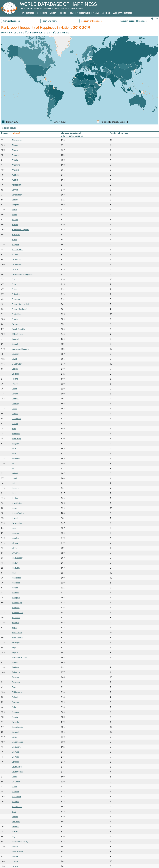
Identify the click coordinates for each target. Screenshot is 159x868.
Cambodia (16, 259)
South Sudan (17, 772)
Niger (14, 647)
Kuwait (15, 518)
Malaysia (16, 568)
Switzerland (17, 807)
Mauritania (16, 578)
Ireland (15, 473)
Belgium (15, 205)
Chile (14, 284)
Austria (15, 180)
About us (106, 13)
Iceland (15, 448)
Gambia (15, 394)
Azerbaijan (16, 185)
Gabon (15, 389)
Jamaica (15, 488)
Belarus (15, 200)
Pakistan (16, 667)
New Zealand (18, 638)
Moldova (16, 593)
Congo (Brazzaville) (20, 304)
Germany (16, 404)
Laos (14, 528)
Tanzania (16, 827)
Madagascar (17, 558)
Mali (14, 573)
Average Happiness (11, 21)
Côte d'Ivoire (17, 334)
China (14, 289)
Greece (15, 414)
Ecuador (15, 354)
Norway (15, 662)
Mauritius (16, 583)
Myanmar (16, 618)
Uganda (15, 861)
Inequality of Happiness (91, 21)
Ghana (14, 409)
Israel (14, 478)
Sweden (15, 802)
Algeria (15, 150)
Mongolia (16, 598)
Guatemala (16, 419)
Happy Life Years (49, 21)
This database (28, 13)
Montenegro (17, 603)
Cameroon (16, 264)
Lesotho (15, 538)
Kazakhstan (17, 503)
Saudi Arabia (17, 727)
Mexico (15, 588)
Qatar (14, 707)
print (155, 19)
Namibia (15, 623)
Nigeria (15, 652)
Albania (15, 145)
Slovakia (15, 752)
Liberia (15, 543)
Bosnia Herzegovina (21, 230)
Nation (16, 133)
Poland (15, 697)
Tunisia (15, 846)
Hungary (15, 444)
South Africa (17, 767)
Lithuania (16, 553)
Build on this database (123, 13)
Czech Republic (19, 329)
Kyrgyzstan (17, 523)
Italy (14, 483)
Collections (42, 13)
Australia (16, 175)
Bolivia (15, 225)
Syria (14, 812)
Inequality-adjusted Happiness (133, 21)
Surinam (15, 792)
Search (53, 13)
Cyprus (15, 324)
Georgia (15, 399)
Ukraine (15, 866)
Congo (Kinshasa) (19, 309)
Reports (62, 13)
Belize (15, 210)
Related (72, 13)
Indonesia (16, 458)
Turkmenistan (18, 851)
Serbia (15, 737)
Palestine (16, 672)
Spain (14, 777)
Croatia (15, 319)
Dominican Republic (20, 349)
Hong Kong (17, 439)
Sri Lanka (16, 782)
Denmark (16, 339)
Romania (16, 712)
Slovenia (16, 757)
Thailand (15, 832)
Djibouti (15, 344)
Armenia (15, 170)
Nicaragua (16, 642)
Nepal (14, 628)
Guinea (15, 424)
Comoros (16, 299)
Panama (15, 677)
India (14, 453)
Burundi (15, 254)
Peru (14, 687)
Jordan (15, 498)
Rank (5, 133)
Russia (15, 717)
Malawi (15, 563)
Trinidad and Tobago (20, 841)
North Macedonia (19, 657)
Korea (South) (18, 513)
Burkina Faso (17, 250)
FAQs (97, 13)
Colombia (16, 294)
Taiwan (15, 817)
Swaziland (16, 797)
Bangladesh (17, 195)
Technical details (9, 128)
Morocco (16, 608)
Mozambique (18, 613)
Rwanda (15, 722)
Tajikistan (16, 822)
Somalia (15, 762)
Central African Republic (22, 274)
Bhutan (15, 220)
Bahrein (15, 190)
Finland (15, 379)
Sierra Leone (17, 742)
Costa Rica (16, 314)
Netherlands (17, 633)
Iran (13, 463)
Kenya (14, 508)
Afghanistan (17, 140)
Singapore (16, 747)
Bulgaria (15, 245)
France (15, 384)
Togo (14, 836)
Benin (14, 215)
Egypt (14, 359)
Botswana (16, 235)
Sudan (14, 787)
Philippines (17, 692)
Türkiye (15, 856)
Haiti (14, 429)
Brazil (14, 240)
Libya (14, 548)
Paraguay (16, 682)
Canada (15, 269)
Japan (14, 493)
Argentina (16, 165)
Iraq (13, 468)
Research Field (85, 13)
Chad (14, 279)
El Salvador (17, 364)
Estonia (15, 369)
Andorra (15, 155)
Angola (15, 160)
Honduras (16, 434)
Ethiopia (15, 374)
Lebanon (16, 533)
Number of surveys (120, 133)
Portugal (15, 702)
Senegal (15, 732)
